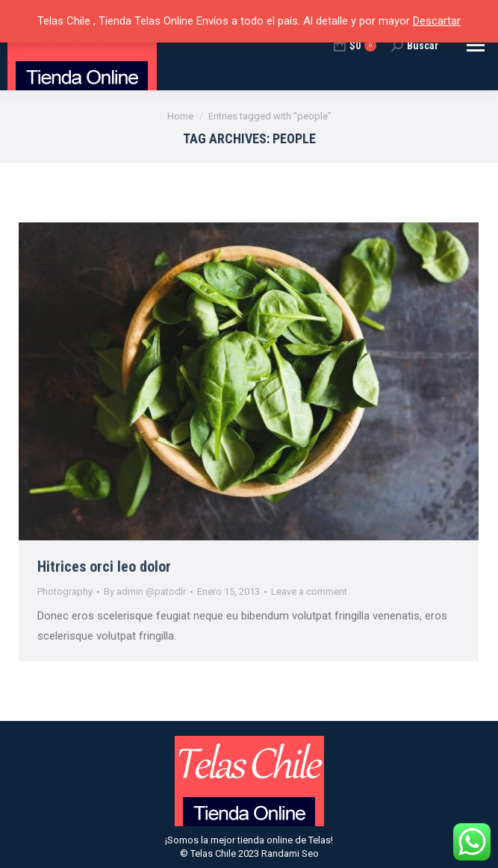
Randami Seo (290, 853)
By (145, 591)
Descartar (437, 21)
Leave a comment (309, 591)
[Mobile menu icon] (476, 45)
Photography (65, 591)
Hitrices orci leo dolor (104, 566)
